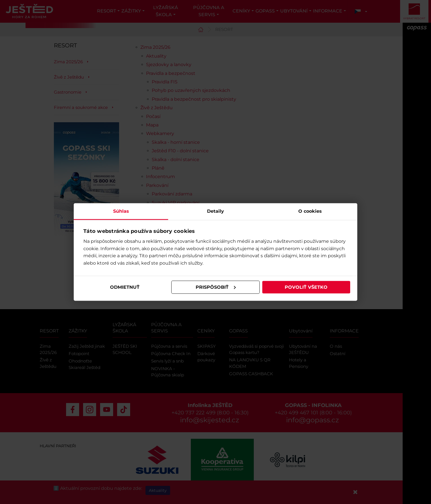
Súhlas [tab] (121, 211)
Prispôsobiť (216, 287)
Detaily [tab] (216, 211)
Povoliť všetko (306, 287)
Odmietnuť (125, 287)
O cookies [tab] (310, 211)
